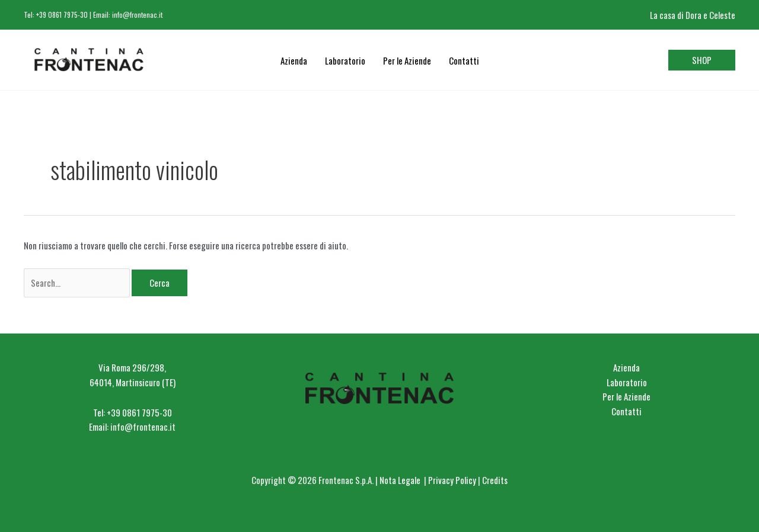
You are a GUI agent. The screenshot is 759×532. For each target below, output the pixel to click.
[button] (702, 60)
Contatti (626, 411)
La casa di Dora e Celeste (693, 15)
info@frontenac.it (137, 15)
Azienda (626, 367)
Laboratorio (627, 382)
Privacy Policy (452, 480)
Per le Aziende (626, 396)
